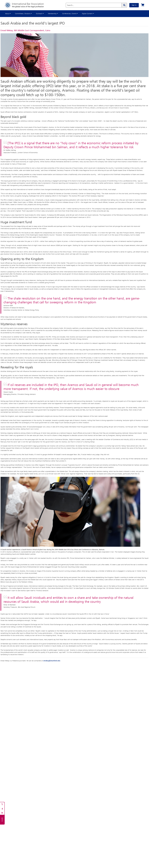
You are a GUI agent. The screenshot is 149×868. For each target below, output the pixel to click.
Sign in (134, 5)
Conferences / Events (69, 14)
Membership (52, 14)
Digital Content (87, 14)
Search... (71, 5)
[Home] (27, 5)
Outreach (39, 14)
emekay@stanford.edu (52, 661)
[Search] (124, 5)
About (7, 14)
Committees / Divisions (23, 14)
